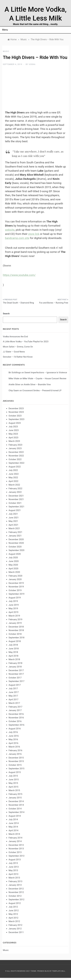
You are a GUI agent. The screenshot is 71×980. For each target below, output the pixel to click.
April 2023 (13, 438)
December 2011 (16, 932)
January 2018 (15, 667)
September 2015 (16, 769)
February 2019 (15, 619)
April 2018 (13, 656)
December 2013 (16, 845)
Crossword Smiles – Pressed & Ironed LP (42, 390)
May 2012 (13, 914)
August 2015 (15, 772)
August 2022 (15, 467)
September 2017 (16, 681)
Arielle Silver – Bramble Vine (37, 384)
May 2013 (13, 870)
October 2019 (15, 590)
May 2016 (13, 739)
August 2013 (15, 860)
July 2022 (13, 470)
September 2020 (16, 550)
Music (6, 51)
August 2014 (15, 816)
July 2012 (13, 907)
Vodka (32, 64)
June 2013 (14, 867)
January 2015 (15, 798)
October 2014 (15, 809)
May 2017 (13, 696)
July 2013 (13, 863)
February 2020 (15, 576)
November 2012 (16, 892)
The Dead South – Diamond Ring (18, 303)
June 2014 (14, 823)
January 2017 (15, 710)
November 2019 (16, 587)
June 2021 (14, 518)
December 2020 (16, 539)
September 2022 (16, 463)
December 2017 (16, 670)
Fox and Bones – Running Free (54, 303)
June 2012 (14, 911)
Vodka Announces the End (15, 337)
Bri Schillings (15, 373)
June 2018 (14, 649)
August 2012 (15, 903)
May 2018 (13, 652)
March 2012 (14, 921)
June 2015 (14, 780)
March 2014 (14, 834)
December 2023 (16, 408)
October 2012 (15, 896)
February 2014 (15, 838)
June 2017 (14, 692)
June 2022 (14, 474)
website (10, 230)
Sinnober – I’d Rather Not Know (18, 357)
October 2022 (15, 459)
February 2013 (15, 881)
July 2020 (13, 558)
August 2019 (15, 598)
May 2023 (13, 434)
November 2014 (16, 805)
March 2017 (14, 703)
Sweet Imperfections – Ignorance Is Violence (46, 373)
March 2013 (14, 878)
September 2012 (16, 900)
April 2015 (13, 787)
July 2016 (13, 732)
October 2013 (15, 852)
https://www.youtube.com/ (19, 275)
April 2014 (13, 830)
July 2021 (13, 514)
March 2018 (14, 659)
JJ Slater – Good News (14, 352)
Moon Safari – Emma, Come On (18, 347)
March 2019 (14, 616)
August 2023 (15, 423)
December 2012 (16, 889)
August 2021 (15, 510)
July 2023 (13, 427)
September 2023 (16, 419)
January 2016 (15, 754)
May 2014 (13, 827)
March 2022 (14, 485)
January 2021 (15, 536)
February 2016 (15, 750)
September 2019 (16, 594)
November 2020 (16, 543)
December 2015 (16, 758)
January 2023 (15, 448)
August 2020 (15, 554)
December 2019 (16, 583)
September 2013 (16, 856)
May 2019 (13, 608)
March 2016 (14, 747)
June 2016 (14, 736)
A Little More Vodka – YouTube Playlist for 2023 (26, 342)
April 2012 (13, 918)
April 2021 (13, 525)
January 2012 (15, 929)
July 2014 (13, 819)
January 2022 (15, 492)
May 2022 (13, 478)
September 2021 (16, 507)
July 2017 (13, 689)
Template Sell (59, 971)
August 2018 (15, 641)
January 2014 (15, 841)
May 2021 (13, 521)
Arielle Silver (14, 384)
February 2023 (15, 445)
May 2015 (13, 783)
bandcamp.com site (17, 238)
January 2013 (15, 885)
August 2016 (15, 729)
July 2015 (13, 776)
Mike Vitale (14, 379)
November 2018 (16, 630)
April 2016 (13, 743)
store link (34, 234)
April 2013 (13, 874)
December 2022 (16, 452)
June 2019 (14, 605)
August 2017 (15, 685)
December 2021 (16, 496)
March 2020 (14, 572)
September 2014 (16, 812)
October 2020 (15, 547)
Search (6, 314)
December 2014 (16, 801)
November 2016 (16, 718)
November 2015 (16, 761)
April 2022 (13, 481)
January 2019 (15, 623)
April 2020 (13, 569)
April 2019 (13, 612)
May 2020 (13, 565)
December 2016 (16, 714)
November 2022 (16, 456)
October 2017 (15, 678)
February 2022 (15, 489)
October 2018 (15, 634)
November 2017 (16, 674)
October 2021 (15, 503)
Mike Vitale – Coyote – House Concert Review (45, 379)
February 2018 (15, 663)
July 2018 (13, 645)
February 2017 (15, 707)
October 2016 (15, 721)
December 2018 (16, 627)
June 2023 (14, 430)
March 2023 (14, 441)
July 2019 (13, 601)
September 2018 (16, 638)
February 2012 (15, 925)
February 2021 (15, 532)
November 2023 (16, 412)
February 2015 (15, 794)
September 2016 (16, 725)
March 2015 (14, 790)
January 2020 (15, 579)
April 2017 (13, 700)
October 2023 (15, 416)
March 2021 (14, 528)
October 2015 (15, 765)
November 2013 (16, 849)
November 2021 (16, 499)
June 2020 (14, 561)
